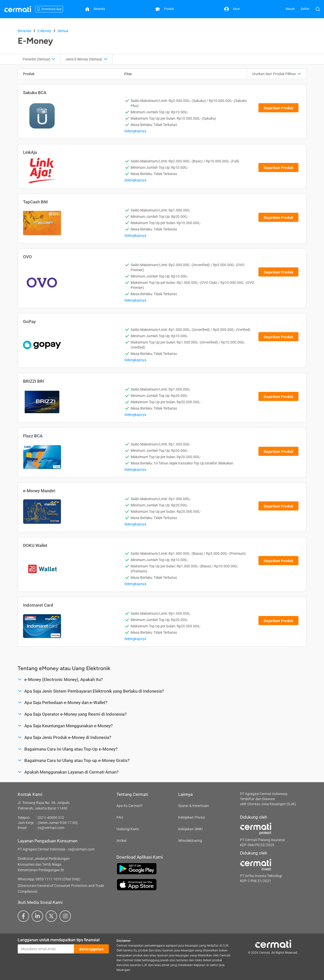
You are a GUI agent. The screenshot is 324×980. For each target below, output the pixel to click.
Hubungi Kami (128, 829)
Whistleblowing (190, 841)
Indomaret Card (38, 605)
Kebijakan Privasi (192, 817)
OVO (27, 257)
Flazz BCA (33, 436)
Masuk (290, 9)
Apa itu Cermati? (129, 806)
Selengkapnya (135, 131)
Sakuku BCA (35, 93)
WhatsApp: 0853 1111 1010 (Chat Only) (49, 879)
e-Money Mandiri (39, 491)
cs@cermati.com (51, 828)
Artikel (121, 841)
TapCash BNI (35, 202)
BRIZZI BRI (34, 381)
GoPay (29, 322)
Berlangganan (91, 949)
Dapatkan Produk (279, 108)
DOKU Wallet (35, 545)
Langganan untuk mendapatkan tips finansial (59, 940)
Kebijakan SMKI (190, 829)
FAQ (120, 817)
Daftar (305, 9)
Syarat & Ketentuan (194, 806)
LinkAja (30, 152)
